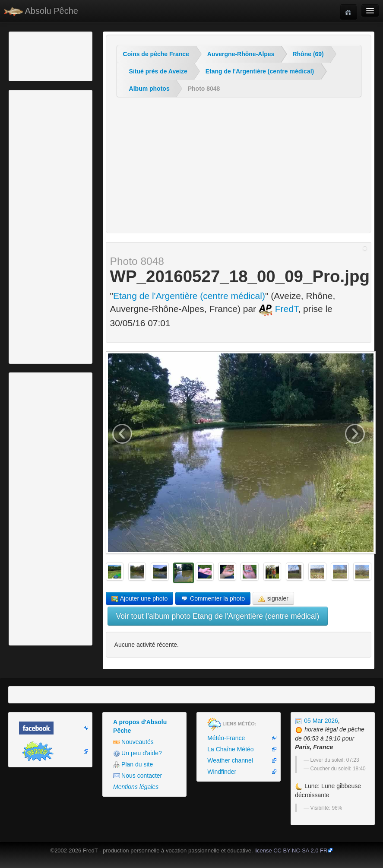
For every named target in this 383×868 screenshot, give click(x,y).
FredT (279, 309)
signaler (273, 599)
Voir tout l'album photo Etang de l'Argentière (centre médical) (218, 616)
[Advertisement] (58, 55)
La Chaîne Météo (230, 749)
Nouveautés (133, 742)
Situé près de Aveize (158, 71)
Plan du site (133, 765)
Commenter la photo (213, 599)
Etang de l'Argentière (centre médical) (260, 71)
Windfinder (222, 772)
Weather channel (230, 760)
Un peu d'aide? (138, 753)
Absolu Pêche (41, 11)
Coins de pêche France (156, 54)
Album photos (149, 89)
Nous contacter (138, 776)
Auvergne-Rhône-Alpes (241, 54)
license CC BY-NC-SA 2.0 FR (291, 851)
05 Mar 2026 (317, 721)
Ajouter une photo (140, 599)
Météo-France (226, 738)
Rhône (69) (308, 54)
